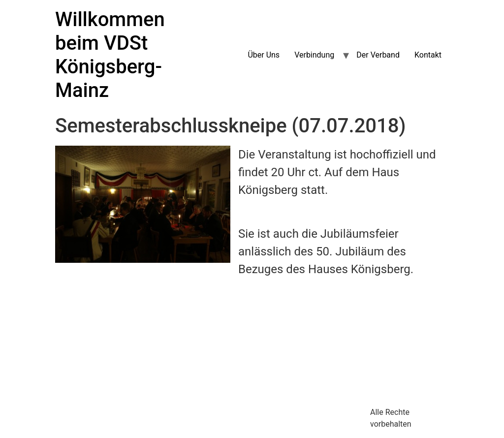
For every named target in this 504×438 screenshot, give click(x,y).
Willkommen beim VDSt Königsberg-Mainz (110, 55)
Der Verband (378, 55)
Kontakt (428, 55)
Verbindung (314, 55)
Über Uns (264, 55)
